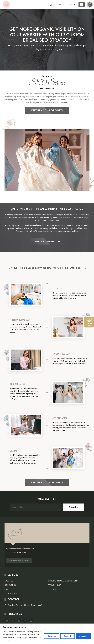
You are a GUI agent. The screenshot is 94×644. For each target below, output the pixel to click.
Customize (52, 636)
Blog (7, 589)
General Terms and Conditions (63, 581)
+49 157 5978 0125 (16, 553)
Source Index (11, 593)
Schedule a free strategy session (19, 560)
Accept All (83, 636)
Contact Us (10, 585)
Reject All (67, 636)
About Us (9, 581)
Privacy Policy (55, 585)
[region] (47, 634)
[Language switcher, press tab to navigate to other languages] (73, 5)
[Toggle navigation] (82, 5)
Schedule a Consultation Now (47, 110)
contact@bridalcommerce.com (20, 549)
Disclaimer (53, 589)
